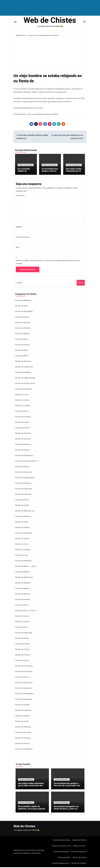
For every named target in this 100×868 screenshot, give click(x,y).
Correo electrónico (23, 238)
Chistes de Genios (22, 501)
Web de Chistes (50, 21)
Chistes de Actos (22, 307)
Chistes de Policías (22, 645)
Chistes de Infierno (22, 528)
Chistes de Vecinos (22, 744)
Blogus (26, 854)
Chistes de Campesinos (24, 368)
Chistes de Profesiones (24, 667)
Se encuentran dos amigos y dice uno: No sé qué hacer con (50, 173)
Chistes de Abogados (23, 301)
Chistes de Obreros (22, 622)
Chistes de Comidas (23, 406)
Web (17, 248)
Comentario (21, 196)
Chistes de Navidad (22, 600)
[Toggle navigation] (15, 22)
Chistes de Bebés (22, 357)
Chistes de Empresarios (24, 456)
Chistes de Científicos (23, 390)
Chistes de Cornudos (23, 417)
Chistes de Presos (22, 661)
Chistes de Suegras (22, 706)
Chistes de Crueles (22, 423)
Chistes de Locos (22, 556)
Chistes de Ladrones (23, 550)
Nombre (19, 228)
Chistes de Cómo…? (22, 412)
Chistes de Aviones (22, 345)
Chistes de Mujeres (22, 589)
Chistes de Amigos (22, 318)
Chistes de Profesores (24, 672)
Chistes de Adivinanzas (24, 312)
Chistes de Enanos (22, 467)
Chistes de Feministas (24, 489)
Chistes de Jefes (22, 545)
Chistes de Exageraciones (25, 478)
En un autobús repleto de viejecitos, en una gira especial (25, 173)
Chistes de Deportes (23, 440)
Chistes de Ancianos (26, 166)
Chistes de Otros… (22, 628)
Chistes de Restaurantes (24, 694)
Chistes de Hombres (23, 517)
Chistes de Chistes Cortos (25, 384)
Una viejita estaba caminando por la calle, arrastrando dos (74, 173)
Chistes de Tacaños (22, 717)
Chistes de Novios (22, 617)
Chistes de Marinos (22, 573)
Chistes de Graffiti (22, 506)
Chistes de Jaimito (22, 539)
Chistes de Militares (23, 584)
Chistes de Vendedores (24, 750)
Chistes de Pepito (22, 639)
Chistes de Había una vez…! (25, 512)
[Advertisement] (50, 54)
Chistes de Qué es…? (23, 678)
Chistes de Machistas (23, 562)
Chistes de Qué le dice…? (25, 683)
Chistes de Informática (24, 534)
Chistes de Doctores (23, 445)
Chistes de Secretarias (24, 700)
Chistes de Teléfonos (23, 728)
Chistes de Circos (22, 395)
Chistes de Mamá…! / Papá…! (26, 567)
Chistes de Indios (22, 523)
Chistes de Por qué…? (23, 656)
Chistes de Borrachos (23, 362)
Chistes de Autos (22, 340)
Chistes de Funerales (23, 495)
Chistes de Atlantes (22, 334)
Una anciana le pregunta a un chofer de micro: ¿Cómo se (66, 808)
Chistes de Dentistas (23, 434)
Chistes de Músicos (23, 595)
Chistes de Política (22, 650)
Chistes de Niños (22, 606)
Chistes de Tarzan (22, 722)
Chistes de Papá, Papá (24, 634)
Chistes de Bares (22, 351)
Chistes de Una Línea (23, 733)
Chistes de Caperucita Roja (25, 379)
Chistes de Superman (23, 711)
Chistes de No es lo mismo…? (26, 611)
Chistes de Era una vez (24, 473)
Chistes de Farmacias (23, 484)
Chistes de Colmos (22, 401)
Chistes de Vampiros (23, 739)
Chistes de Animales (23, 329)
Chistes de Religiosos (23, 689)
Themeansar (36, 854)
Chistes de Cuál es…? (23, 429)
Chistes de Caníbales (23, 373)
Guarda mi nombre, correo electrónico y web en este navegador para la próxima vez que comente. (48, 263)
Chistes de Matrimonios (24, 578)
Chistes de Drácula (22, 451)
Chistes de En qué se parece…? (27, 462)
